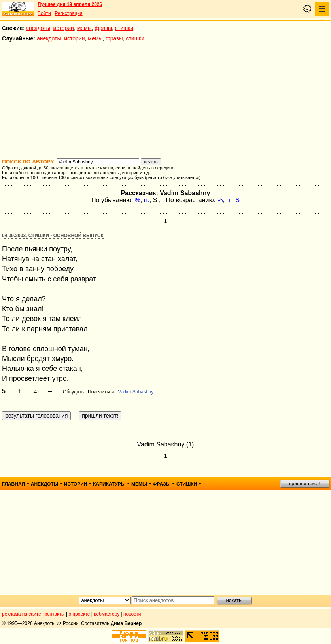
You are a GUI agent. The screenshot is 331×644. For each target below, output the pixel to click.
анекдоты (38, 28)
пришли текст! (305, 484)
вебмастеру (107, 614)
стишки (124, 28)
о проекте (79, 614)
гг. (147, 200)
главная (13, 484)
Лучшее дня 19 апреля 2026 (70, 4)
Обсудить (73, 392)
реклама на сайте (22, 614)
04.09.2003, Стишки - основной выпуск (53, 236)
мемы (84, 28)
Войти (44, 13)
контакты (55, 614)
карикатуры (109, 484)
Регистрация (68, 13)
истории (64, 28)
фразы (103, 28)
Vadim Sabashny (136, 392)
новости (132, 614)
